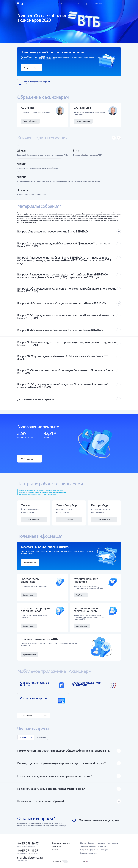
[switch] (65, 863)
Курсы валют (57, 848)
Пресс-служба (103, 848)
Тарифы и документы (88, 848)
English (84, 863)
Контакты (55, 851)
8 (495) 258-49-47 (28, 845)
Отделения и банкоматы (61, 844)
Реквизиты (101, 844)
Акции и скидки (112, 844)
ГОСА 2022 (98, 4)
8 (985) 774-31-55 (28, 852)
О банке (83, 844)
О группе (91, 844)
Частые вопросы (110, 4)
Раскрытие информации (89, 851)
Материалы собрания (68, 4)
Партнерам (104, 851)
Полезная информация (85, 4)
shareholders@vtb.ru (30, 859)
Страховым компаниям (88, 854)
